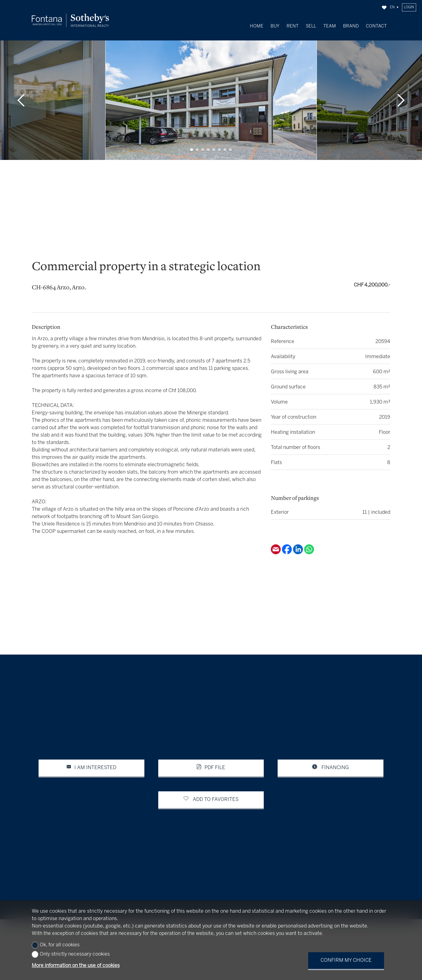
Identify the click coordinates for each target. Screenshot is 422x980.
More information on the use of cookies (76, 966)
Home (257, 26)
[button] (21, 85)
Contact (376, 26)
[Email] (276, 538)
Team (330, 26)
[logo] (70, 20)
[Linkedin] (299, 538)
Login (409, 7)
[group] (211, 85)
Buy (275, 26)
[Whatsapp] (309, 538)
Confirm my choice (346, 960)
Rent (293, 26)
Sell (311, 26)
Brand (351, 26)
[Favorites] (384, 8)
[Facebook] (288, 538)
